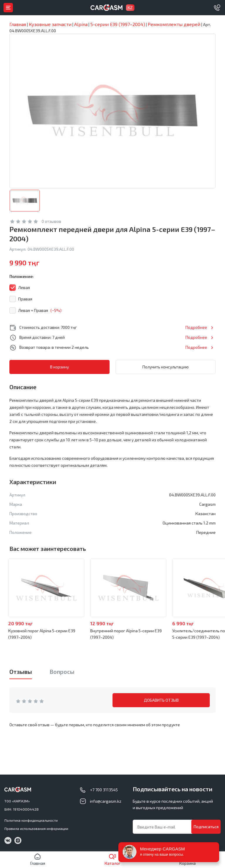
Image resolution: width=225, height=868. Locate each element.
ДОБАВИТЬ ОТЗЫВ (161, 700)
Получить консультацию (166, 367)
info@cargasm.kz (106, 801)
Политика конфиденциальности (31, 820)
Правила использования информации (36, 828)
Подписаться (206, 827)
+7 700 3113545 (104, 790)
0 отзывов (51, 221)
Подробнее (196, 327)
